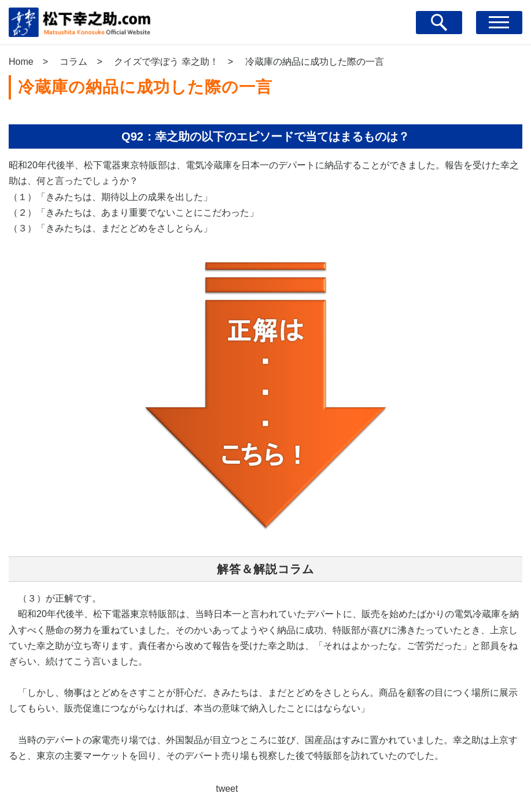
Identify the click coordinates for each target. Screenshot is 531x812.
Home (21, 62)
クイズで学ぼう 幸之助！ (166, 62)
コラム (73, 62)
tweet (227, 789)
